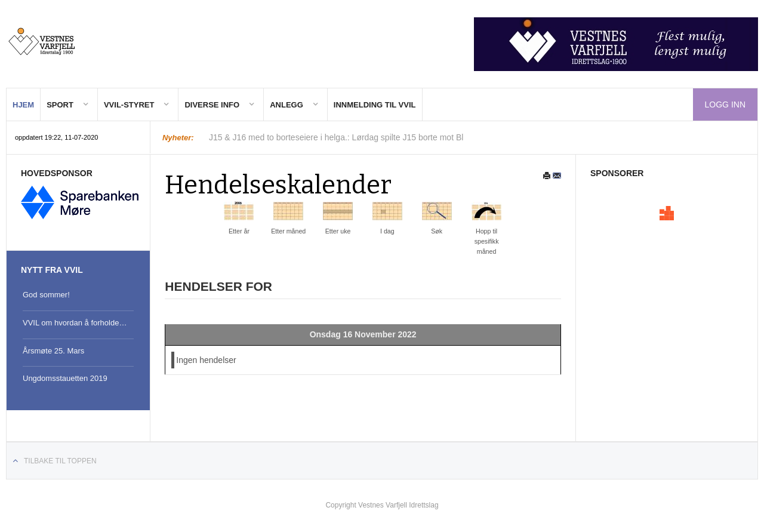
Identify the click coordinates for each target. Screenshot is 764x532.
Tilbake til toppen (60, 461)
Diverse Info (212, 105)
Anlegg (286, 105)
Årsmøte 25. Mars (53, 351)
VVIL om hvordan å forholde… (75, 323)
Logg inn (725, 104)
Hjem (23, 105)
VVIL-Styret (129, 105)
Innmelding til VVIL (375, 105)
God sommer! (46, 295)
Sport (60, 105)
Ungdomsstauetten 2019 (65, 378)
